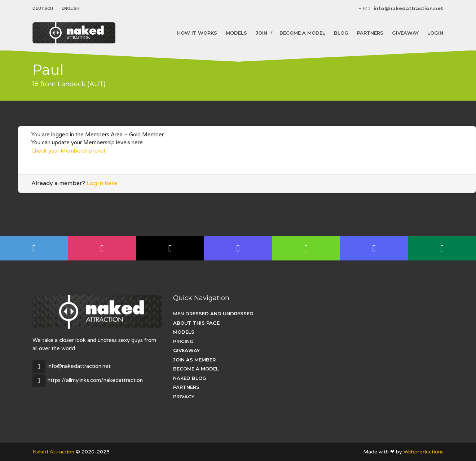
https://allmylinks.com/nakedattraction (95, 380)
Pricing (183, 341)
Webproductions (424, 452)
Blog (341, 32)
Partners (370, 32)
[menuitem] (45, 8)
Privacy (184, 396)
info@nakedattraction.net (408, 8)
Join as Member (194, 360)
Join (261, 32)
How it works (197, 32)
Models (236, 32)
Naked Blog (190, 378)
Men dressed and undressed (213, 313)
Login (435, 32)
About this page (196, 323)
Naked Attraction (53, 452)
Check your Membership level (68, 151)
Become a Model (302, 32)
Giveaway (405, 32)
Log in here (102, 183)
